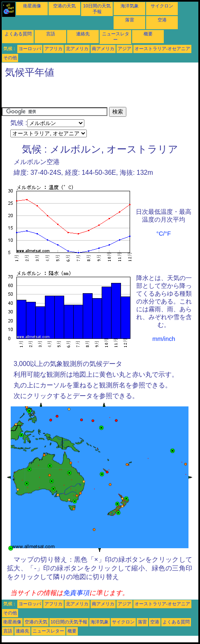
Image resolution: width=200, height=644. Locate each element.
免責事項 (76, 593)
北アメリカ (77, 49)
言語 (51, 34)
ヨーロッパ (30, 49)
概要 (148, 34)
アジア (124, 49)
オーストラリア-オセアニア (163, 49)
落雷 (130, 20)
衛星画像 (32, 6)
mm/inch (164, 339)
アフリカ (53, 49)
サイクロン (162, 6)
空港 (162, 20)
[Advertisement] (98, 95)
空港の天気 (64, 6)
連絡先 (83, 34)
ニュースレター (48, 631)
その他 (10, 58)
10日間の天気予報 (69, 622)
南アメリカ (103, 49)
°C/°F (164, 234)
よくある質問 (18, 34)
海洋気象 (130, 6)
